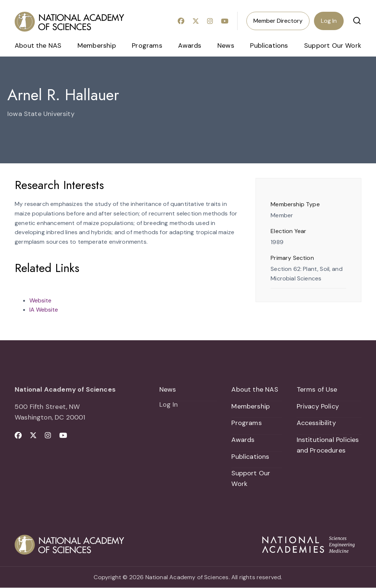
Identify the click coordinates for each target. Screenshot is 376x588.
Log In (329, 21)
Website (40, 300)
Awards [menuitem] (190, 46)
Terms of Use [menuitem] (317, 389)
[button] (357, 21)
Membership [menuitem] (97, 46)
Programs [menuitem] (147, 46)
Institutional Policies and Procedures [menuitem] (328, 445)
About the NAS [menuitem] (38, 46)
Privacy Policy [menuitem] (318, 406)
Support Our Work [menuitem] (333, 46)
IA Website (44, 310)
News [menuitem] (226, 46)
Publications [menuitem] (269, 46)
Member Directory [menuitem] (278, 21)
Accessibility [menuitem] (316, 423)
